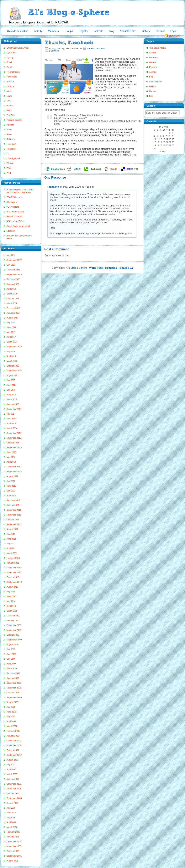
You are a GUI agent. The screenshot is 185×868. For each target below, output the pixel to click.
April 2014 (11, 423)
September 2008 (14, 697)
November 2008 (14, 688)
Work (9, 173)
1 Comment (54, 51)
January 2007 (13, 779)
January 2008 (13, 736)
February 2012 (13, 500)
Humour (10, 81)
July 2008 (11, 707)
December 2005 (14, 841)
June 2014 (11, 419)
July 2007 (11, 765)
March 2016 (12, 361)
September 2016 (14, 347)
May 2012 (11, 491)
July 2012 (11, 481)
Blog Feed (174, 36)
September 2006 (14, 798)
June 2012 (11, 486)
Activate (99, 31)
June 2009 (11, 654)
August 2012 (12, 476)
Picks (9, 110)
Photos (10, 106)
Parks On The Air (14, 216)
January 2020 (13, 284)
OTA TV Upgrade (14, 197)
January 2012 (13, 505)
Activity (38, 31)
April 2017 (11, 337)
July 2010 (11, 592)
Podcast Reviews (14, 120)
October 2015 (13, 366)
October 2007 (13, 750)
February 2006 (13, 832)
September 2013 (14, 447)
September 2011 (14, 524)
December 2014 (14, 409)
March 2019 (12, 294)
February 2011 (13, 558)
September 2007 (14, 755)
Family (10, 67)
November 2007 (14, 745)
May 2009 (11, 659)
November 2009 (14, 630)
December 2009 (14, 625)
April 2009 (11, 664)
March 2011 (12, 553)
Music (9, 91)
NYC (9, 101)
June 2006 (11, 813)
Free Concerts (13, 72)
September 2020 (14, 274)
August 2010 (12, 587)
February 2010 (13, 616)
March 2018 (12, 303)
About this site (128, 31)
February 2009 (13, 673)
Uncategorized (13, 158)
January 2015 (13, 404)
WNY (9, 168)
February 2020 (13, 279)
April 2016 (11, 356)
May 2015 (11, 390)
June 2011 (11, 539)
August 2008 (12, 702)
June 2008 (11, 712)
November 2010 (14, 572)
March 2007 (12, 774)
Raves (9, 134)
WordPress (96, 268)
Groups (69, 31)
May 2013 (11, 457)
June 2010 (11, 596)
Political (10, 125)
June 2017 (11, 327)
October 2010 (13, 577)
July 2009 (11, 649)
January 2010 (13, 620)
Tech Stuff (11, 144)
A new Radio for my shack (18, 226)
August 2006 (12, 803)
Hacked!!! (11, 231)
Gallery (146, 31)
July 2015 (11, 380)
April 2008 (11, 721)
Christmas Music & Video (18, 48)
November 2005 (14, 846)
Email (9, 62)
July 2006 (11, 808)
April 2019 (11, 289)
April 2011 (11, 548)
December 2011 (14, 510)
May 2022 (11, 265)
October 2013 (13, 443)
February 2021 (13, 270)
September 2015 (14, 371)
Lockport (11, 86)
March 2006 (12, 827)
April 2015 (11, 395)
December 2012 (14, 467)
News (9, 96)
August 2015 (12, 375)
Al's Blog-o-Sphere (76, 268)
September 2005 (14, 856)
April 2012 (11, 496)
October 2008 (13, 693)
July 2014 (11, 414)
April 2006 (11, 822)
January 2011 (13, 563)
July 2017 (11, 323)
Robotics (11, 139)
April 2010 (11, 606)
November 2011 (14, 515)
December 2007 (14, 741)
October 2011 (13, 520)
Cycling (10, 57)
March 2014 (12, 428)
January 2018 (13, 313)
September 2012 (14, 471)
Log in (174, 31)
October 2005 (13, 851)
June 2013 (11, 452)
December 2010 (14, 568)
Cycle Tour (11, 53)
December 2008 (14, 683)
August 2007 (12, 760)
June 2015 (11, 385)
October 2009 (13, 635)
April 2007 (11, 769)
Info (151, 96)
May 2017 (11, 332)
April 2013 (11, 462)
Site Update (12, 202)
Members (53, 31)
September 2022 (14, 260)
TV (8, 154)
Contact (160, 31)
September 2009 (14, 640)
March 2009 (12, 668)
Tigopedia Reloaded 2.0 (119, 268)
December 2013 (14, 433)
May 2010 (11, 601)
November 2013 (14, 438)
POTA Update (13, 207)
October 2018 (13, 298)
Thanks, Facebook (69, 42)
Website (10, 163)
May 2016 (11, 351)
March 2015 (12, 399)
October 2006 (13, 793)
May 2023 (11, 255)
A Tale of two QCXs (15, 221)
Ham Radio (12, 77)
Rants (9, 130)
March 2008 (12, 726)
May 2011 (11, 544)
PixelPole (11, 115)
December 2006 (14, 784)
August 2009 (12, 644)
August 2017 (12, 318)
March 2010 (12, 611)
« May (163, 151)
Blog (111, 31)
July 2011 (11, 534)
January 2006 (13, 837)
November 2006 (14, 789)
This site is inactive (18, 31)
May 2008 (11, 717)
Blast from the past (15, 212)
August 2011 (12, 529)
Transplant (11, 149)
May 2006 (11, 817)
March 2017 (12, 342)
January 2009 (13, 678)
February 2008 (13, 731)
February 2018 (13, 308)
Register (83, 31)
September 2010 (14, 582)
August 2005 (12, 861)
